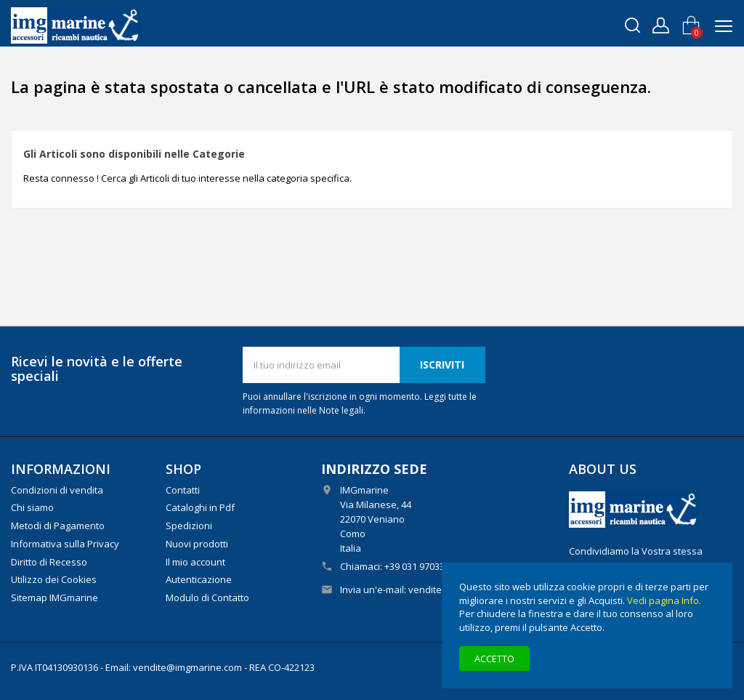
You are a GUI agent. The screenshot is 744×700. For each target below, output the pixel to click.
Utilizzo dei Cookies (54, 579)
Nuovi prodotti (197, 544)
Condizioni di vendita (57, 490)
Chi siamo (32, 507)
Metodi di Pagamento (58, 526)
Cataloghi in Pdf (200, 507)
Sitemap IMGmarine (54, 598)
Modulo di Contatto (207, 598)
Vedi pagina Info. (664, 600)
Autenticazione (199, 579)
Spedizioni (189, 526)
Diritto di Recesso (49, 562)
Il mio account (195, 562)
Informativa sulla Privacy (65, 544)
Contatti (183, 490)
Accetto (494, 659)
